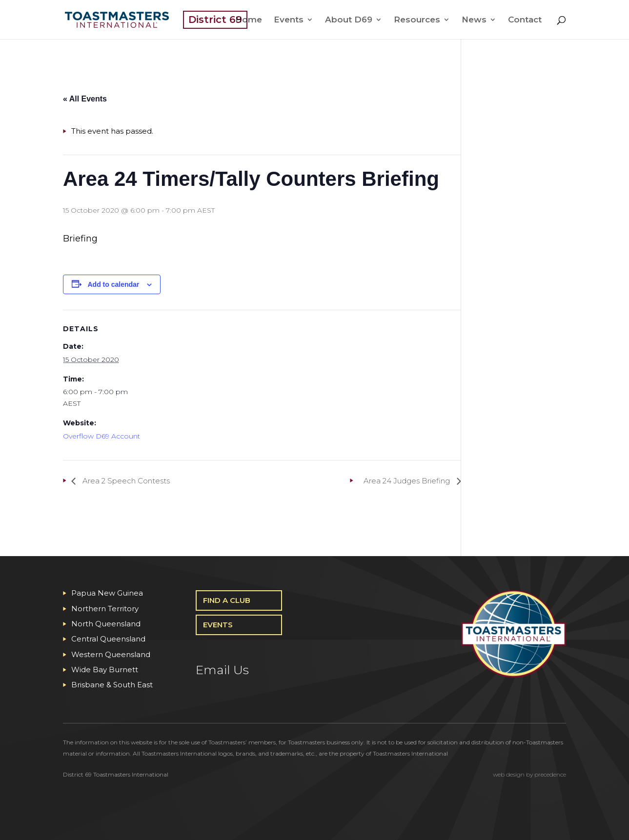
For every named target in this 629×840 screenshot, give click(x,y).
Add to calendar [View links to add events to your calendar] (114, 284)
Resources (417, 20)
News (474, 20)
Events (289, 20)
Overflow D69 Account (101, 436)
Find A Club (227, 600)
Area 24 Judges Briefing (408, 481)
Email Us (222, 670)
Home (249, 20)
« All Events (85, 99)
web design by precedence (529, 774)
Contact (525, 20)
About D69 (349, 20)
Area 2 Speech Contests (125, 481)
